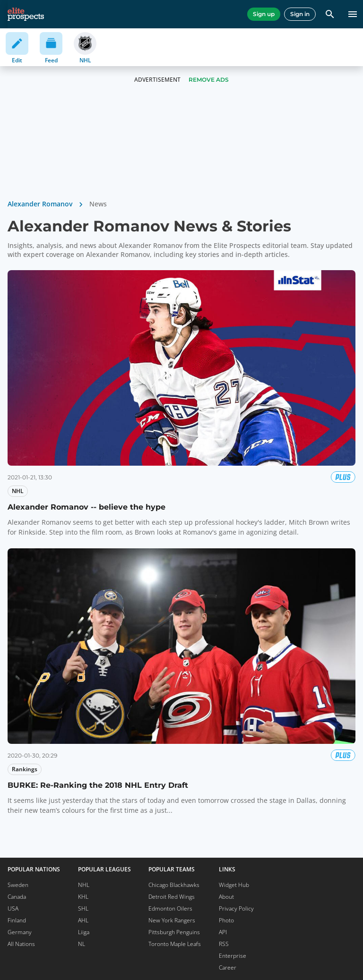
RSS (224, 944)
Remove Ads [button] (209, 80)
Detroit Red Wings (172, 897)
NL (82, 944)
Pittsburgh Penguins (174, 932)
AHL (83, 920)
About (226, 897)
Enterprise (233, 956)
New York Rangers (172, 920)
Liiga (84, 932)
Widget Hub (234, 885)
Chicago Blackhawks (174, 885)
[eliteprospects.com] (26, 14)
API (223, 932)
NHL (84, 885)
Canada (17, 897)
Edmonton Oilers (170, 908)
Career (228, 967)
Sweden (18, 885)
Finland (17, 920)
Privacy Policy (236, 908)
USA (13, 908)
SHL (83, 908)
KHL (83, 897)
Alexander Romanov (40, 204)
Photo (226, 920)
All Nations (21, 944)
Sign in (300, 14)
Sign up (264, 14)
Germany (20, 932)
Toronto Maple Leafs (175, 944)
